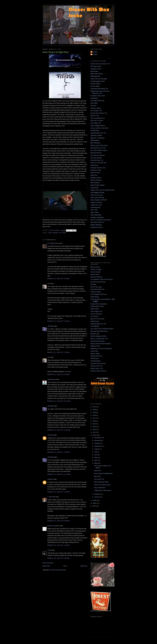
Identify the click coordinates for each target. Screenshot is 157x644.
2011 (94, 432)
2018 (94, 415)
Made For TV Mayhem (98, 138)
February (97, 494)
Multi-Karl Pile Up (96, 153)
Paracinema (94, 165)
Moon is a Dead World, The (99, 339)
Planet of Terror (95, 173)
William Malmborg (96, 225)
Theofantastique (96, 361)
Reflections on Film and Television (101, 349)
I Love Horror (95, 316)
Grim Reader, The (96, 111)
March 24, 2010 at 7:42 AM (58, 545)
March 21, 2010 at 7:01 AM (58, 321)
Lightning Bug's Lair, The (98, 133)
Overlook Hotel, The (97, 160)
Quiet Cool (94, 175)
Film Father (94, 103)
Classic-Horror (95, 274)
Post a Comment (48, 563)
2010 (94, 435)
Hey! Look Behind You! (98, 118)
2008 (94, 503)
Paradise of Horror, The (98, 168)
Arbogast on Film (96, 69)
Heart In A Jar (95, 116)
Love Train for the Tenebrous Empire (102, 329)
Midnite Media (95, 140)
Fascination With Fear (97, 101)
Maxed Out (97, 471)
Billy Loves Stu (95, 267)
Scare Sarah (94, 188)
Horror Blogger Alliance (98, 126)
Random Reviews (96, 180)
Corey (49, 550)
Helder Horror (95, 309)
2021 (94, 407)
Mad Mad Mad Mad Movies (99, 331)
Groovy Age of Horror (97, 306)
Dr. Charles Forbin (53, 243)
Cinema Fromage (96, 269)
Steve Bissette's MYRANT (99, 200)
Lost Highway (95, 326)
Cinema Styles (95, 86)
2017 (94, 418)
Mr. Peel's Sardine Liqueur (99, 150)
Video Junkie (95, 212)
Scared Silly (94, 351)
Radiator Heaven (96, 178)
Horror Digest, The (96, 311)
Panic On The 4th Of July (98, 163)
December (98, 438)
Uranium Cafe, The (96, 366)
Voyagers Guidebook (97, 217)
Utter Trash (94, 210)
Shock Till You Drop (97, 195)
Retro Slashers (95, 183)
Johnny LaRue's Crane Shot (99, 128)
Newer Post (46, 566)
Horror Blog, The (96, 123)
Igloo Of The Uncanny (97, 319)
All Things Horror (96, 66)
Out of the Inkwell (96, 158)
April (96, 460)
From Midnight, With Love (99, 294)
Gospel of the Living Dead (99, 304)
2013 (94, 427)
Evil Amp (93, 284)
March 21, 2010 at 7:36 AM (58, 352)
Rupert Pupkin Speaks (98, 185)
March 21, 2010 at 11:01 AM (59, 430)
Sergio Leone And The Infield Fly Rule (102, 190)
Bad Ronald (94, 71)
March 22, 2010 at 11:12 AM (59, 474)
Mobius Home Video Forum (99, 145)
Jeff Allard (51, 326)
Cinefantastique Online (98, 81)
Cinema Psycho (95, 84)
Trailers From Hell (96, 205)
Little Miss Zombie (96, 135)
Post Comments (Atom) (59, 570)
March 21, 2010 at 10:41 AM (59, 401)
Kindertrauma (95, 130)
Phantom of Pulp (96, 170)
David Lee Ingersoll (53, 526)
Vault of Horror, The (97, 368)
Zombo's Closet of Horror (98, 371)
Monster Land (95, 334)
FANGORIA (94, 98)
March (97, 463)
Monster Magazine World (98, 336)
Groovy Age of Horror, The (99, 113)
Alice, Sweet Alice (100, 488)
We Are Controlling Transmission (101, 220)
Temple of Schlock (96, 202)
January (97, 497)
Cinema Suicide (95, 272)
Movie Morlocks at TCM (98, 148)
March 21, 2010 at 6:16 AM (58, 279)
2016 (94, 421)
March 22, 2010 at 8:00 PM (58, 521)
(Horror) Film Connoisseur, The (100, 64)
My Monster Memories (98, 341)
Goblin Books (95, 297)
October (97, 443)
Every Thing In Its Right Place (103, 473)
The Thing (63, 233)
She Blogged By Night (97, 193)
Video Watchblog (96, 215)
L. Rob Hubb (51, 497)
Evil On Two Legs (96, 287)
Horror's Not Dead (96, 314)
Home (65, 566)
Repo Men (97, 476)
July (96, 452)
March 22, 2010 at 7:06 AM (58, 452)
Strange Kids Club (96, 356)
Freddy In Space (96, 108)
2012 (94, 429)
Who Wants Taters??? (97, 222)
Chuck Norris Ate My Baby (99, 79)
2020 (94, 410)
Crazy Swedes (53, 233)
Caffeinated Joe (95, 76)
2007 (94, 506)
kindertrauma (52, 379)
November (98, 440)
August (97, 449)
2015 (94, 424)
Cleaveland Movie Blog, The (99, 89)
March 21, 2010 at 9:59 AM (58, 374)
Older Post (84, 566)
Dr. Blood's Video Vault (98, 96)
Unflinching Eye (95, 207)
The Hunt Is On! (99, 479)
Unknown (50, 435)
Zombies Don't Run (97, 227)
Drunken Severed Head (98, 282)
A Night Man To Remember (102, 490)
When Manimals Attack (101, 482)
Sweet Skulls (95, 358)
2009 (94, 500)
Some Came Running (97, 198)
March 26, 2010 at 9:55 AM (58, 558)
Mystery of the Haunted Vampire (101, 344)
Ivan (49, 283)
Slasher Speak (95, 354)
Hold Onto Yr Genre (97, 120)
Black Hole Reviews (97, 74)
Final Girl (93, 106)
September (98, 446)
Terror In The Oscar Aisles (102, 485)
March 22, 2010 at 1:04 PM (58, 492)
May (96, 457)
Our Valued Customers (98, 155)
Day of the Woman (96, 277)
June (96, 455)
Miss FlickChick (95, 143)
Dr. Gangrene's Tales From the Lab (102, 279)
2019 (94, 412)
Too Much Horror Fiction (98, 363)
